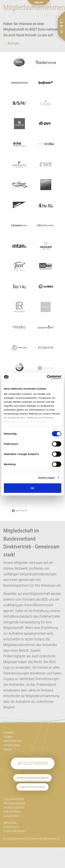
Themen (8, 737)
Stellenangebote (14, 799)
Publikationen (12, 812)
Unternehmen (12, 745)
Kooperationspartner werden (32, 778)
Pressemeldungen (14, 803)
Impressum (10, 823)
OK (32, 488)
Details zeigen (46, 478)
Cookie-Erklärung (14, 831)
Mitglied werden (33, 763)
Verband (8, 733)
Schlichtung (11, 816)
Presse (7, 750)
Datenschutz (11, 827)
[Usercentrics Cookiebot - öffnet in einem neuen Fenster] (47, 377)
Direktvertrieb (12, 741)
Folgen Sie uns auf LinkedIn (32, 787)
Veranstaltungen (14, 808)
